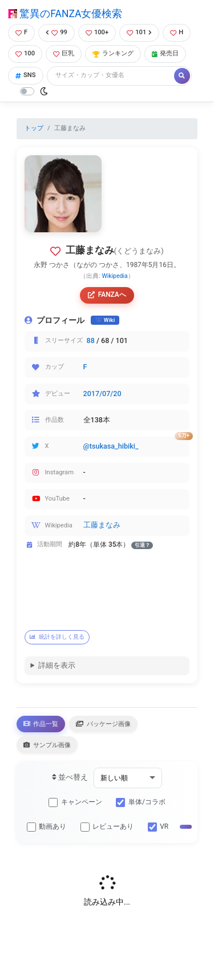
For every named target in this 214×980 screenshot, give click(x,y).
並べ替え (70, 777)
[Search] (111, 76)
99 (56, 32)
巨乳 (64, 53)
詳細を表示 (57, 665)
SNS (26, 75)
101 (139, 32)
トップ (34, 128)
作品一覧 (41, 724)
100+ (97, 32)
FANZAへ (107, 295)
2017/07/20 (102, 394)
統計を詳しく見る (57, 637)
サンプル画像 (47, 745)
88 (91, 340)
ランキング (113, 53)
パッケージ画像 (103, 724)
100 (25, 53)
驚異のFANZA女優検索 (65, 14)
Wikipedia (114, 276)
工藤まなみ (102, 525)
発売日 (165, 53)
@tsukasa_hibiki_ (111, 446)
